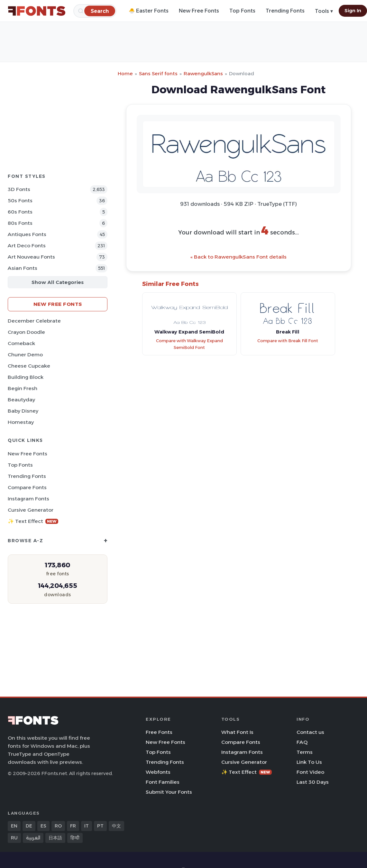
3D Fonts (19, 189)
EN (14, 826)
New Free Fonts (199, 11)
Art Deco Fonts (27, 246)
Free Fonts (159, 732)
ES (43, 826)
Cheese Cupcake (29, 366)
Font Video (310, 772)
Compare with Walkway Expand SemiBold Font (189, 344)
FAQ (302, 742)
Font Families (163, 782)
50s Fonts (20, 201)
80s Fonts (20, 223)
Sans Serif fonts (158, 73)
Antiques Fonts (27, 234)
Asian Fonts (23, 268)
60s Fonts (20, 212)
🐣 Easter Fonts (149, 11)
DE (29, 826)
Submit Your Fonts (169, 792)
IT (87, 826)
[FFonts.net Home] (37, 11)
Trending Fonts (285, 11)
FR (73, 826)
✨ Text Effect (33, 521)
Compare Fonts (27, 487)
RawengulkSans (203, 73)
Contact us (310, 732)
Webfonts (158, 772)
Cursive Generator (31, 510)
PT (100, 826)
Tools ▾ (324, 11)
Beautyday (21, 400)
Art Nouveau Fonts (31, 257)
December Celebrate (34, 321)
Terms (305, 752)
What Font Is (237, 732)
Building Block (26, 377)
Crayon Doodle (26, 332)
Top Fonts (242, 11)
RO (58, 826)
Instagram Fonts (28, 499)
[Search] (100, 11)
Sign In (353, 11)
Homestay (21, 422)
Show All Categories (58, 282)
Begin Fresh (23, 388)
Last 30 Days (313, 782)
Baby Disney (23, 411)
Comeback (21, 343)
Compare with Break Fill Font (288, 341)
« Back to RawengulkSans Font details (239, 257)
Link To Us (309, 762)
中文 (116, 826)
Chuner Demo (25, 355)
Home (125, 73)
